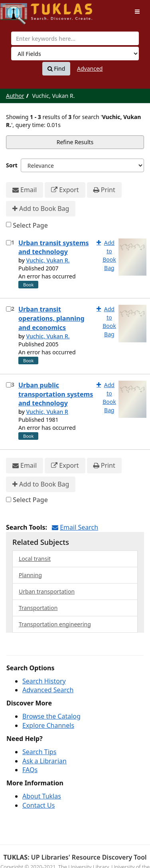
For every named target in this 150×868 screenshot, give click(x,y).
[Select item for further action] (9, 243)
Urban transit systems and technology (54, 247)
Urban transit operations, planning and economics (51, 318)
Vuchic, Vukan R (47, 412)
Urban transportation (47, 591)
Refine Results (75, 142)
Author (15, 96)
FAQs (30, 770)
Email (25, 190)
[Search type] (75, 54)
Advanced (90, 69)
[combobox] (75, 38)
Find (56, 69)
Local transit (35, 559)
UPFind (20, 10)
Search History (44, 681)
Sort (12, 165)
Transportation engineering (55, 624)
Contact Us (38, 805)
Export (65, 190)
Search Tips (39, 752)
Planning (30, 575)
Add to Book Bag (41, 209)
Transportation (38, 608)
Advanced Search (48, 690)
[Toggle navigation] (137, 12)
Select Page (30, 225)
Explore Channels (48, 725)
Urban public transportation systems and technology (56, 394)
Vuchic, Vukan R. (48, 260)
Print (104, 190)
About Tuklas (42, 796)
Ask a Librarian (44, 761)
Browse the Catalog (51, 716)
